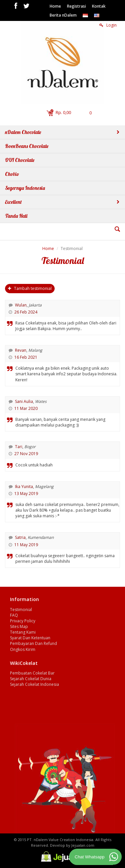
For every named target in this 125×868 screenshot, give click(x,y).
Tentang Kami (23, 632)
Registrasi (76, 6)
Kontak (99, 6)
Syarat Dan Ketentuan (30, 638)
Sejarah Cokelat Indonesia (34, 684)
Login (108, 25)
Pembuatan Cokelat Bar (32, 673)
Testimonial (21, 610)
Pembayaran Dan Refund (33, 643)
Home (55, 6)
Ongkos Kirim (23, 649)
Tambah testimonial (30, 288)
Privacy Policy (23, 621)
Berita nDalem (63, 15)
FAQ (14, 615)
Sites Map (19, 626)
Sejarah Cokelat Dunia (31, 679)
